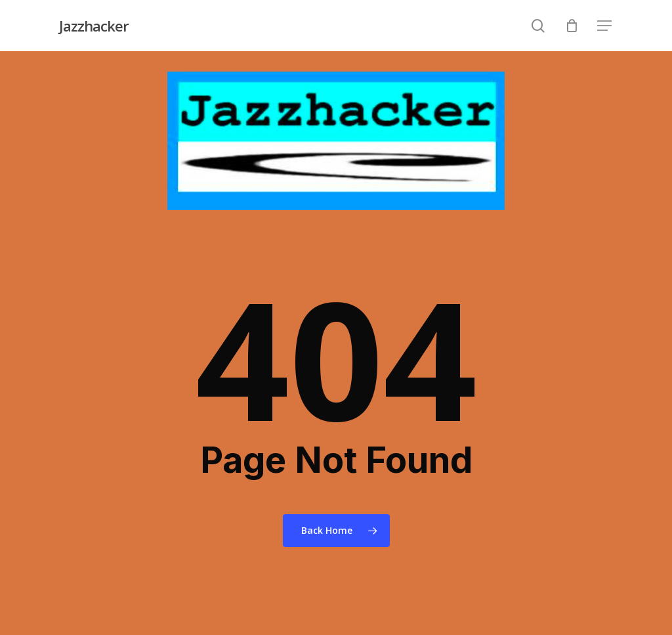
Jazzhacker (94, 26)
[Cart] (572, 26)
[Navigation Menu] (605, 26)
